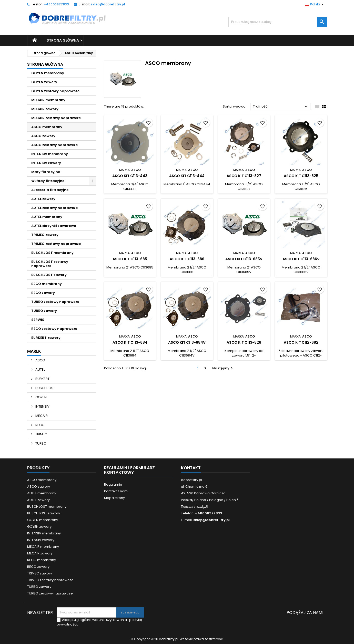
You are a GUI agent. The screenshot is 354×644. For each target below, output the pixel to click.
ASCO (40, 360)
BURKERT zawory (46, 338)
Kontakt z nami (116, 491)
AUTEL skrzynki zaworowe (54, 226)
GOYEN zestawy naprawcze (55, 91)
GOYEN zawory (44, 82)
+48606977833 (57, 4)
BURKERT (42, 379)
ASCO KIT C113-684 (130, 342)
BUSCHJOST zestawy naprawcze (50, 264)
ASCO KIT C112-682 (301, 342)
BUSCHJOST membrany (52, 253)
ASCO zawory (43, 136)
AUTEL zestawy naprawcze (54, 208)
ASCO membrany (47, 127)
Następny (223, 368)
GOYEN (41, 397)
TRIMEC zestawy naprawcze (56, 244)
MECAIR (41, 416)
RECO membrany (47, 284)
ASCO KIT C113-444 (187, 176)
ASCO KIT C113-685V (244, 259)
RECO (40, 425)
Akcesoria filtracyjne (50, 190)
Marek (34, 351)
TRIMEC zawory (45, 235)
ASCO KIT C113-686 (187, 259)
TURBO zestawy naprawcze (55, 302)
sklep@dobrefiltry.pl (108, 4)
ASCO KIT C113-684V (187, 342)
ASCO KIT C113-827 (244, 176)
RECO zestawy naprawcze (54, 329)
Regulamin (113, 484)
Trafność (281, 107)
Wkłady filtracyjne (48, 181)
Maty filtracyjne (46, 172)
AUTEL (40, 369)
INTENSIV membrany (50, 154)
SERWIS (38, 320)
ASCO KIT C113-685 (130, 259)
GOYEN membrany (48, 73)
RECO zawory (43, 293)
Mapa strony (114, 498)
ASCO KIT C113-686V (301, 259)
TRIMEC (41, 434)
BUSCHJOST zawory (49, 275)
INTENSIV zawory (46, 163)
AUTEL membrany (47, 217)
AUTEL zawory (43, 199)
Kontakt (191, 468)
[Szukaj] (278, 22)
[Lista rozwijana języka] (315, 4)
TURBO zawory (44, 311)
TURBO (41, 443)
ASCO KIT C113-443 (130, 176)
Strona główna (63, 40)
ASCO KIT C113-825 (301, 176)
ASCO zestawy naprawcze (54, 145)
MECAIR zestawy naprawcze (56, 118)
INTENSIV (42, 406)
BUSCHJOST (45, 388)
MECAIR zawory (45, 109)
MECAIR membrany (48, 100)
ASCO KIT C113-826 (244, 342)
